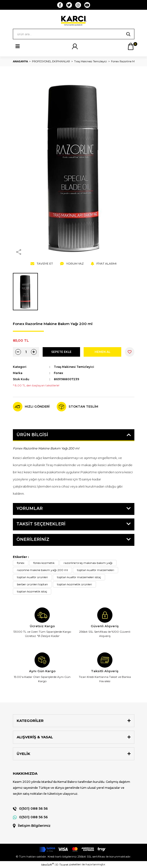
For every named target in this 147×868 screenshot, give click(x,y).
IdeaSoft (48, 864)
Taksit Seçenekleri (41, 524)
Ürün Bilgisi (32, 435)
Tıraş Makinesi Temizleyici (74, 367)
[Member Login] (75, 46)
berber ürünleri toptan (32, 584)
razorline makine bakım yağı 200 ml (42, 570)
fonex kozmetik (44, 563)
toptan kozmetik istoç (32, 591)
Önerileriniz (33, 539)
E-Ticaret (62, 865)
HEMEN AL (102, 352)
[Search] (74, 34)
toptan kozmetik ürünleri (74, 584)
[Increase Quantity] (34, 352)
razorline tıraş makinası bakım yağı (88, 563)
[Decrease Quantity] (18, 352)
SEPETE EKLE (61, 352)
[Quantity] (26, 352)
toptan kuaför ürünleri (32, 577)
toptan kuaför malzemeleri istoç (79, 577)
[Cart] (131, 46)
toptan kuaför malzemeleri (96, 570)
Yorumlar (30, 508)
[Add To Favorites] (130, 352)
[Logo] (73, 20)
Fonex (58, 373)
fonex (21, 563)
